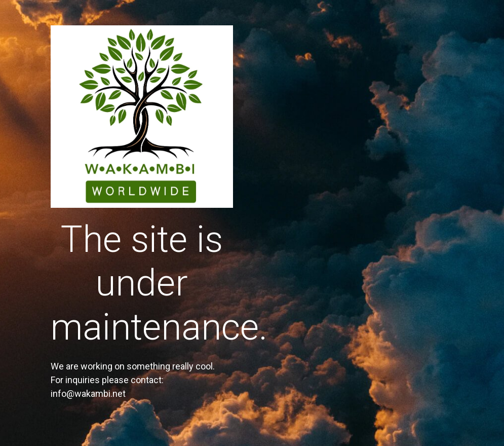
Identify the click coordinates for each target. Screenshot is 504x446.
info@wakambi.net (88, 394)
